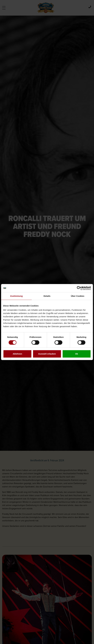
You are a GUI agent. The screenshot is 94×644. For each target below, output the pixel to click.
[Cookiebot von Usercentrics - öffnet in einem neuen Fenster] (79, 288)
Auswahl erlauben (47, 354)
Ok (77, 354)
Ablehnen (17, 354)
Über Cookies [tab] (78, 296)
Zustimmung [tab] (16, 296)
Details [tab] (47, 296)
